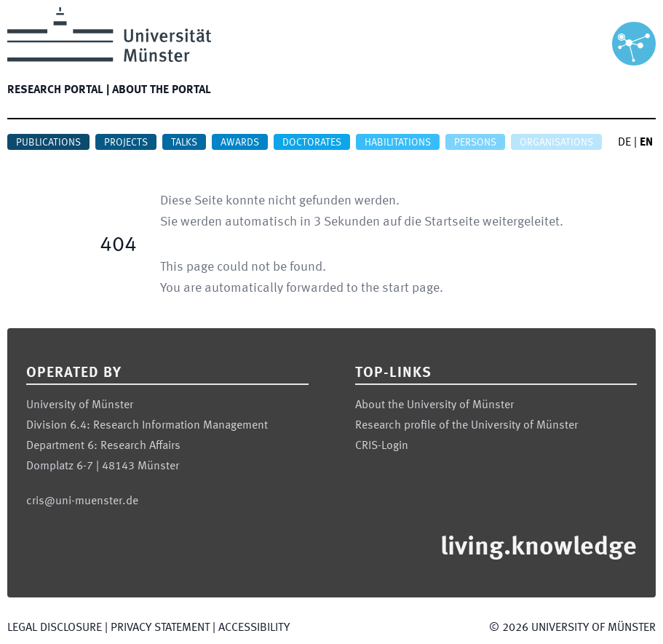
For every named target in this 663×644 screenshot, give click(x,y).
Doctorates (312, 143)
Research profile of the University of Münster (467, 426)
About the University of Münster (434, 405)
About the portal (162, 90)
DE (624, 143)
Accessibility (254, 628)
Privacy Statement (160, 628)
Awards (240, 143)
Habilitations (398, 143)
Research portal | (58, 90)
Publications (48, 143)
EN (646, 143)
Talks (184, 143)
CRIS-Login (382, 446)
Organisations (556, 143)
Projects (126, 143)
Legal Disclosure (55, 628)
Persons (475, 143)
